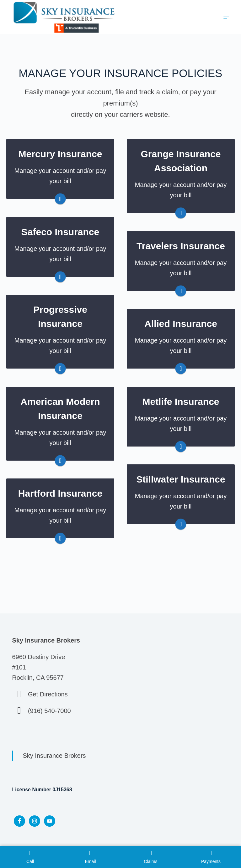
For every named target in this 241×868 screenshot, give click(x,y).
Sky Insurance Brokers (54, 756)
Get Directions (48, 694)
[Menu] (226, 17)
